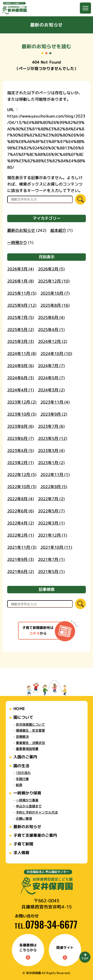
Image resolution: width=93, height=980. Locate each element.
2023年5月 (53, 438)
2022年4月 (21, 523)
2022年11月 (55, 475)
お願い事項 (24, 818)
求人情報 (21, 853)
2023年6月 (21, 438)
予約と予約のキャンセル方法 (37, 812)
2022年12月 (22, 475)
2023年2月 (21, 462)
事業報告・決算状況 (30, 743)
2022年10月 (22, 487)
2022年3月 (51, 523)
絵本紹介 (58, 230)
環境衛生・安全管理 (30, 730)
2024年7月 (51, 366)
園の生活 (21, 766)
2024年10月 (56, 354)
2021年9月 (21, 559)
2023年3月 (51, 450)
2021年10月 (56, 547)
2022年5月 (51, 511)
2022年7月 (51, 499)
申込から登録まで (29, 806)
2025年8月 (55, 305)
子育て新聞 (23, 844)
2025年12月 (54, 281)
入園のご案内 (25, 757)
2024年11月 (22, 354)
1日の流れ (23, 773)
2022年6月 (21, 511)
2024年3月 (51, 390)
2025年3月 (21, 341)
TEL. (46, 925)
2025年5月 (21, 329)
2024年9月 (21, 366)
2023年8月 (21, 426)
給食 (19, 785)
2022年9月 (54, 487)
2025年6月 (51, 317)
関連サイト (65, 952)
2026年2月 (51, 269)
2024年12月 (53, 341)
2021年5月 (51, 571)
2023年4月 (21, 450)
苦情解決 (22, 737)
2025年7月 (21, 317)
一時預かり (17, 242)
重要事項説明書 (27, 749)
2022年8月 (21, 499)
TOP (85, 958)
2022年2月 (21, 535)
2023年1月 (51, 462)
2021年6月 (21, 571)
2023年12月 (22, 402)
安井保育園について (30, 724)
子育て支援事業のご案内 (35, 835)
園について (23, 717)
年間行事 (22, 779)
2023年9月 (54, 414)
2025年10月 (55, 293)
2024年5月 (51, 378)
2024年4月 (21, 390)
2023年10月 (22, 414)
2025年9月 (22, 305)
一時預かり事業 (27, 800)
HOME (19, 709)
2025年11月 (22, 293)
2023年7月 (51, 426)
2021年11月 (22, 547)
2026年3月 (21, 269)
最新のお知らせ (21, 230)
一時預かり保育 (27, 793)
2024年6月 (21, 378)
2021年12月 (53, 535)
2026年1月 (21, 281)
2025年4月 (51, 329)
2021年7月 (51, 559)
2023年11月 (55, 402)
